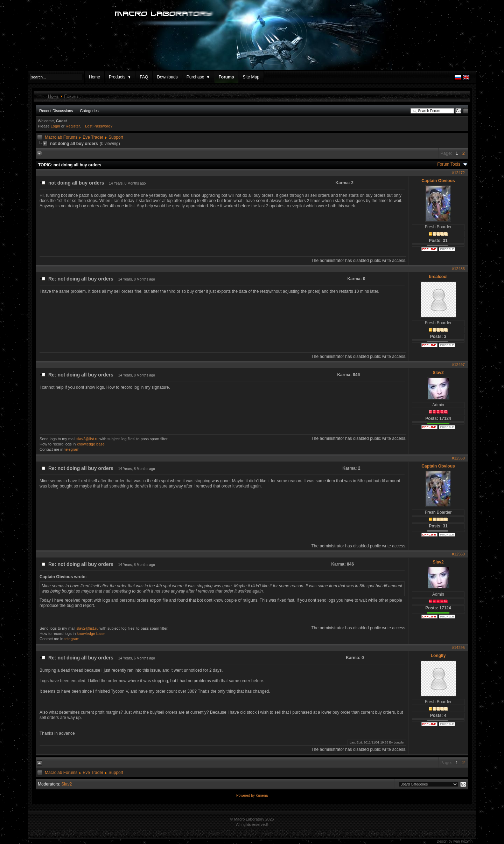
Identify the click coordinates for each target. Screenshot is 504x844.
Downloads (167, 77)
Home (94, 77)
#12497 (458, 365)
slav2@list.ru (87, 439)
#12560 (458, 554)
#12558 (458, 458)
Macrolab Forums (61, 137)
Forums (226, 77)
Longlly (438, 656)
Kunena (262, 795)
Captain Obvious (438, 181)
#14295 (458, 648)
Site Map (251, 77)
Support (116, 137)
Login (55, 126)
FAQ (144, 77)
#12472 (458, 173)
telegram (72, 449)
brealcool (438, 277)
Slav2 (438, 373)
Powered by (246, 795)
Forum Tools (449, 164)
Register (73, 126)
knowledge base (91, 444)
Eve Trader (93, 137)
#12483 (458, 269)
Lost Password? (99, 126)
